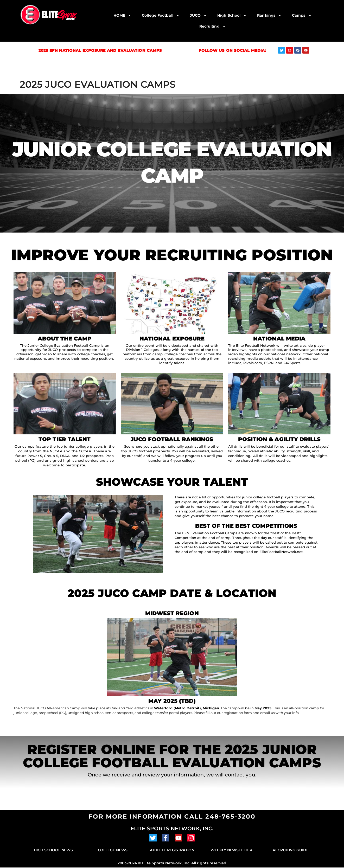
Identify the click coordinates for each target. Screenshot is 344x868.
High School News (53, 850)
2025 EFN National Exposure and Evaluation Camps (100, 50)
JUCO (198, 15)
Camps (302, 15)
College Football (161, 15)
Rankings (269, 15)
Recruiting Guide (291, 850)
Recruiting (213, 26)
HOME (122, 15)
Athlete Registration (172, 850)
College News (113, 850)
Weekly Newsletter (231, 850)
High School (232, 15)
